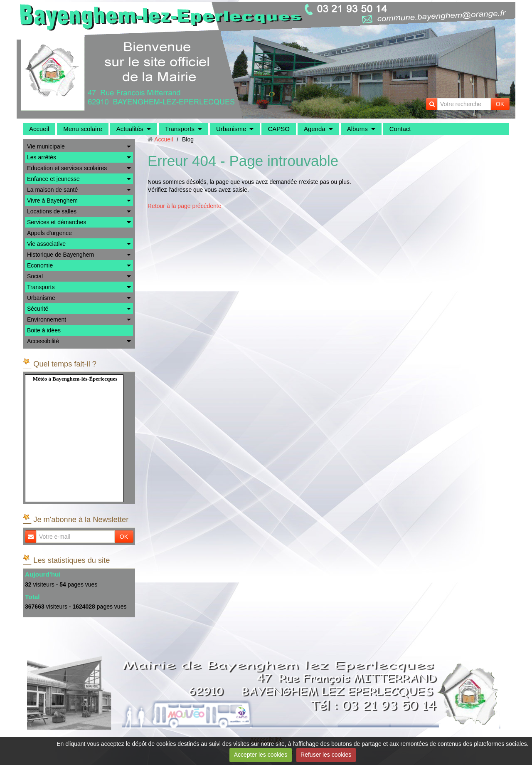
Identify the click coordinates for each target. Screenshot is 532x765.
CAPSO (279, 129)
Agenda (315, 129)
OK (500, 104)
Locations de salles (52, 211)
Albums (357, 129)
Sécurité (38, 309)
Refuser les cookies (326, 755)
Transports (180, 129)
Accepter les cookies (261, 755)
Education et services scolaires (67, 168)
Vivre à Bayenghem (52, 201)
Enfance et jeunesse (53, 179)
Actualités (130, 129)
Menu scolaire (83, 129)
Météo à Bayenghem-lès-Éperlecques (75, 379)
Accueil (39, 129)
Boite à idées (44, 330)
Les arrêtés (42, 157)
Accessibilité (43, 341)
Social (35, 276)
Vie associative (46, 244)
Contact (400, 129)
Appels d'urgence (49, 233)
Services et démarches (57, 222)
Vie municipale (46, 146)
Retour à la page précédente (184, 206)
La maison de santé (52, 190)
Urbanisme (231, 129)
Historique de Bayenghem (60, 255)
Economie (40, 265)
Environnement (47, 319)
